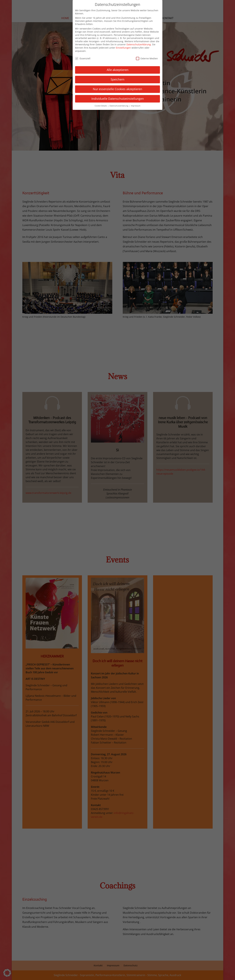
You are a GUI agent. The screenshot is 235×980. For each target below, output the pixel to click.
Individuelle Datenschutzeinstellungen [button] (118, 96)
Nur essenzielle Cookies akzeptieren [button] (117, 87)
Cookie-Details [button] (101, 103)
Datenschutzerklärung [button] (119, 103)
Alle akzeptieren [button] (118, 67)
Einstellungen (123, 45)
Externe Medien (147, 56)
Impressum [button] (136, 103)
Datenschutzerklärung (139, 42)
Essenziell (83, 56)
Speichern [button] (117, 77)
